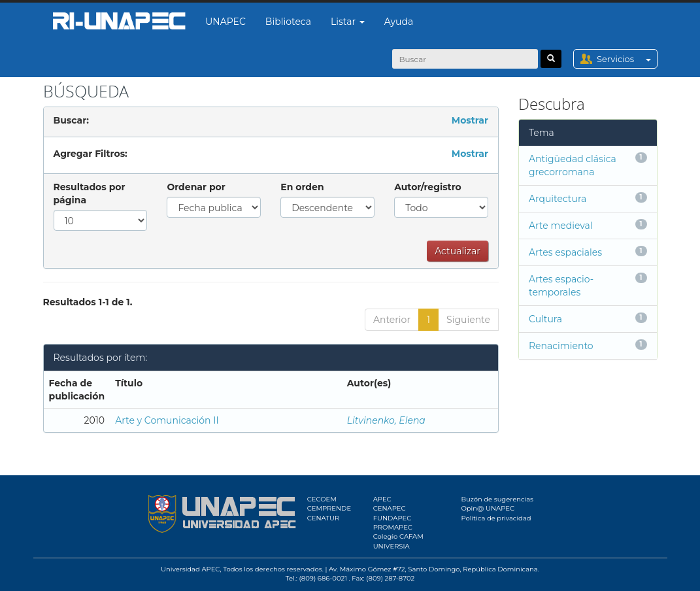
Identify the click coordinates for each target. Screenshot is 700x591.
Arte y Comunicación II (167, 420)
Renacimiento (561, 346)
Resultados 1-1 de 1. (88, 302)
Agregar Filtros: (91, 154)
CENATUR (323, 518)
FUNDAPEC (392, 518)
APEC (382, 499)
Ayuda (399, 22)
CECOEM (322, 499)
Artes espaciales (565, 252)
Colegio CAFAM (398, 536)
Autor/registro (428, 187)
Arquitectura (558, 199)
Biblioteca (288, 22)
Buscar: (71, 120)
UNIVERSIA (392, 546)
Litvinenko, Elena (386, 420)
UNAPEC (225, 22)
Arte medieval (561, 226)
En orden (302, 187)
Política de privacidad (496, 518)
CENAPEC (390, 508)
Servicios (626, 59)
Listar (348, 22)
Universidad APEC (190, 569)
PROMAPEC (393, 527)
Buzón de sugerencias (497, 499)
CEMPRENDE (329, 508)
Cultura (545, 319)
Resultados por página (90, 194)
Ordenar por (196, 187)
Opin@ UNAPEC (488, 508)
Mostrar (470, 120)
